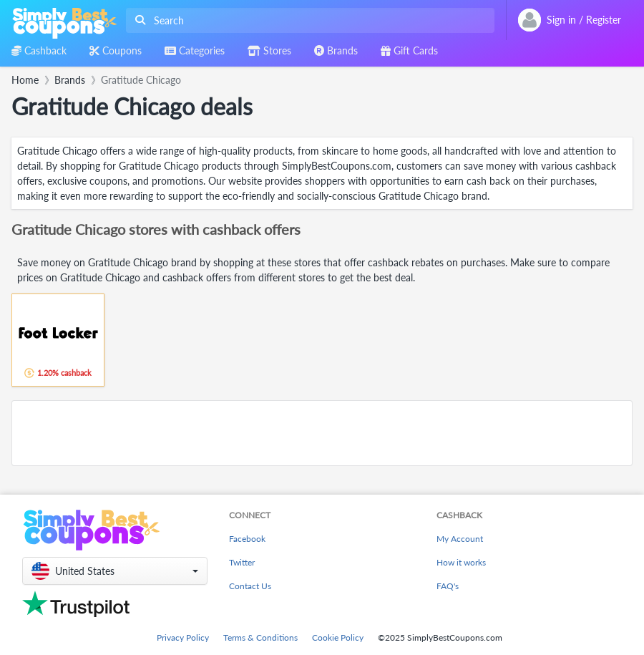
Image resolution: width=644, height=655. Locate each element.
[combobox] (307, 20)
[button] (115, 571)
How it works (461, 562)
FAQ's (448, 586)
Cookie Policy (338, 637)
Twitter (242, 562)
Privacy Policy (183, 637)
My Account (460, 539)
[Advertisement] (322, 433)
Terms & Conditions (260, 637)
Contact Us (250, 586)
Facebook (247, 539)
